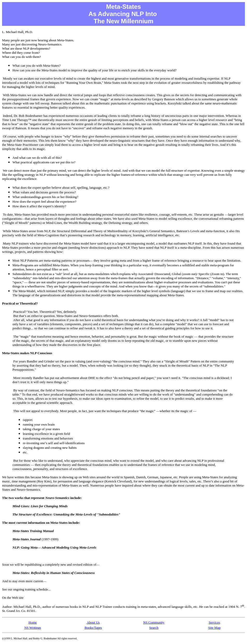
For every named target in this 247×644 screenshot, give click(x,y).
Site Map (214, 628)
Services (214, 622)
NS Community (154, 622)
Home (33, 622)
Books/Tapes (93, 628)
